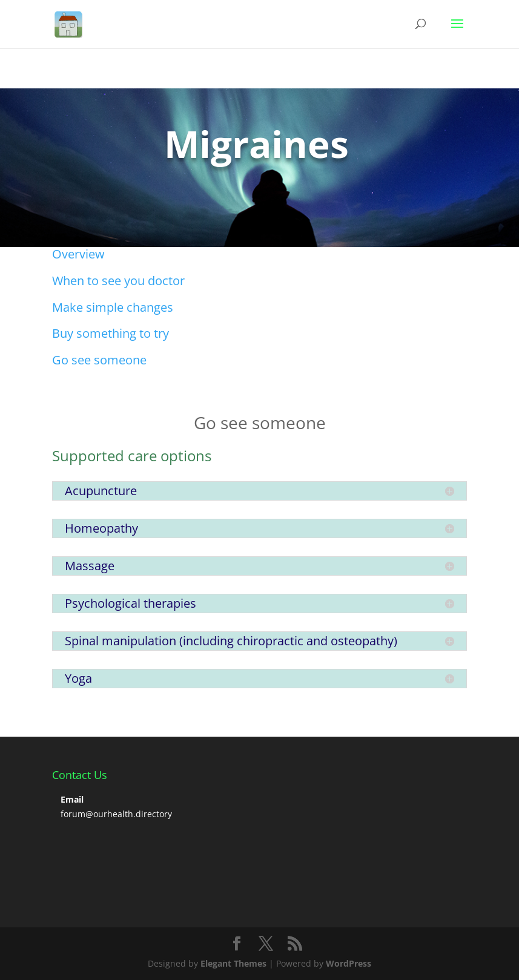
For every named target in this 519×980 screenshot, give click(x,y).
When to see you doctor (118, 281)
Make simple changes (113, 307)
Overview (78, 254)
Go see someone (99, 360)
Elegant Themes (233, 963)
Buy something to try (111, 333)
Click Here (94, 195)
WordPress (349, 963)
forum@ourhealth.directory (116, 814)
